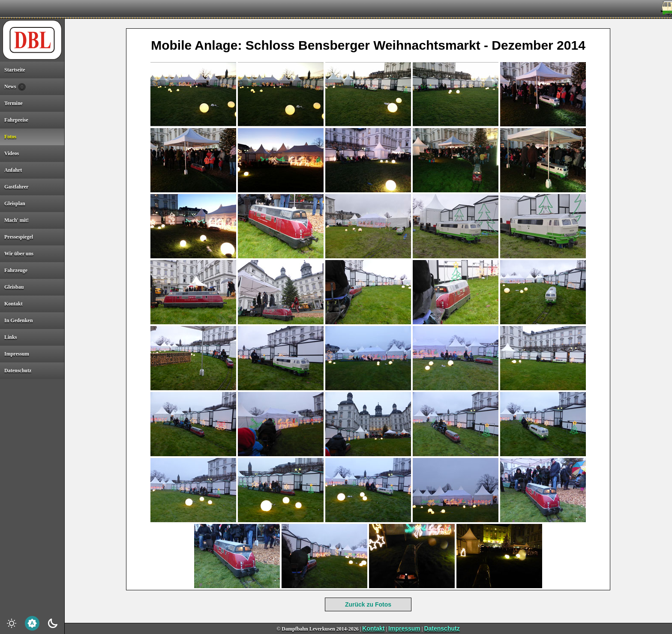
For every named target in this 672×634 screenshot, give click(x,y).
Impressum (404, 628)
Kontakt (373, 628)
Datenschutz (442, 628)
